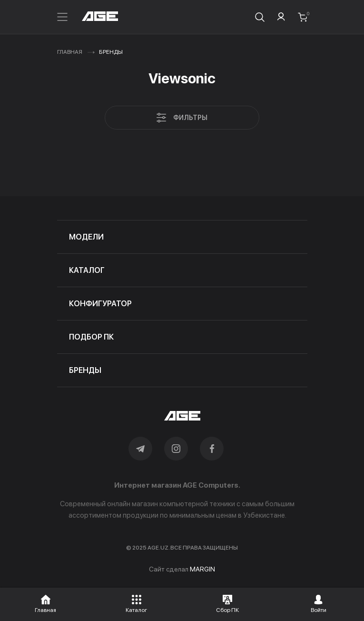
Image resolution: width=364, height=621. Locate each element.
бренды (85, 370)
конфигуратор (100, 304)
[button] (46, 602)
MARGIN (202, 569)
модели (86, 237)
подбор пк (91, 337)
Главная (70, 52)
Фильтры (182, 118)
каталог (87, 270)
